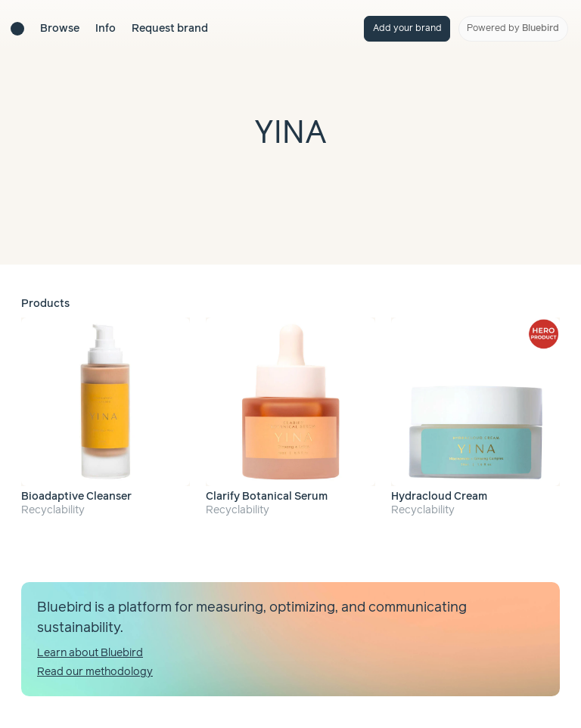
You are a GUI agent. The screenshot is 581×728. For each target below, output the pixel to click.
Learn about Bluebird (90, 653)
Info (106, 29)
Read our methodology (95, 672)
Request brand (170, 29)
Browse (60, 29)
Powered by (513, 28)
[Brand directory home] (17, 29)
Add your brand (407, 28)
